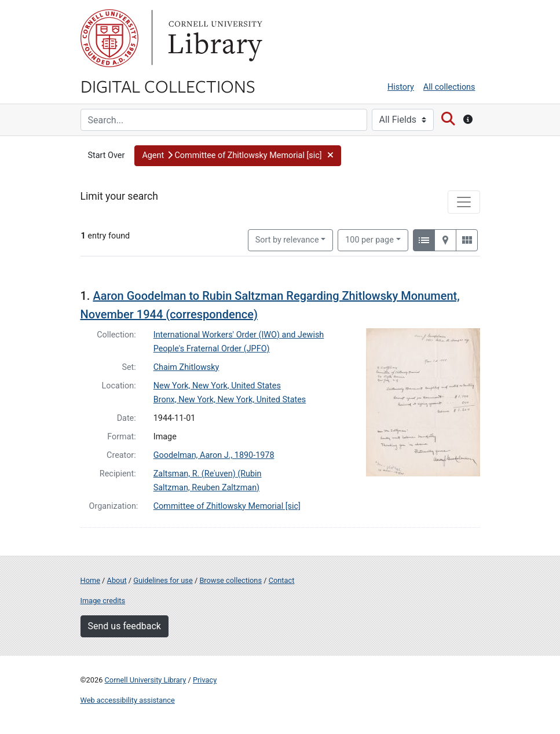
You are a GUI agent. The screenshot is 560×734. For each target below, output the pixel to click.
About (117, 580)
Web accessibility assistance (128, 700)
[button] (238, 156)
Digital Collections (168, 86)
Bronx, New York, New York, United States (230, 400)
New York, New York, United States (217, 386)
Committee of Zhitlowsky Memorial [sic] (227, 506)
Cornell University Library (146, 680)
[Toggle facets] (464, 202)
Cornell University (109, 38)
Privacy (205, 680)
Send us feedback (125, 626)
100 (369, 239)
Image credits (103, 601)
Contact (282, 580)
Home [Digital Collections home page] (90, 580)
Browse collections (230, 580)
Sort (287, 240)
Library (214, 38)
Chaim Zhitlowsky (186, 367)
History (401, 87)
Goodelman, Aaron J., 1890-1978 (214, 455)
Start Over (107, 155)
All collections (449, 87)
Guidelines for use (163, 580)
